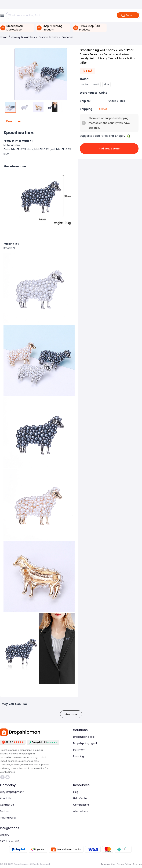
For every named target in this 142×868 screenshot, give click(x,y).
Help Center (80, 798)
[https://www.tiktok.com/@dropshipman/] (2, 777)
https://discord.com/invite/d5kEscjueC (8, 777)
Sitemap (137, 864)
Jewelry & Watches (23, 37)
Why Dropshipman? (12, 792)
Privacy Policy (124, 864)
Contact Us (7, 805)
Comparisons (81, 805)
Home (4, 37)
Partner (4, 811)
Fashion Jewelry (48, 37)
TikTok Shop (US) (10, 841)
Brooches (68, 37)
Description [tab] (14, 121)
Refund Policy (8, 818)
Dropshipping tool (84, 737)
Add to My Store (109, 149)
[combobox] (120, 101)
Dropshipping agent (85, 743)
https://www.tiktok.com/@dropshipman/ (2, 777)
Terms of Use (108, 864)
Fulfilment (79, 750)
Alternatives (80, 811)
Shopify (5, 835)
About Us (5, 798)
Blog (76, 792)
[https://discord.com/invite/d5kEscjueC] (8, 777)
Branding (79, 756)
